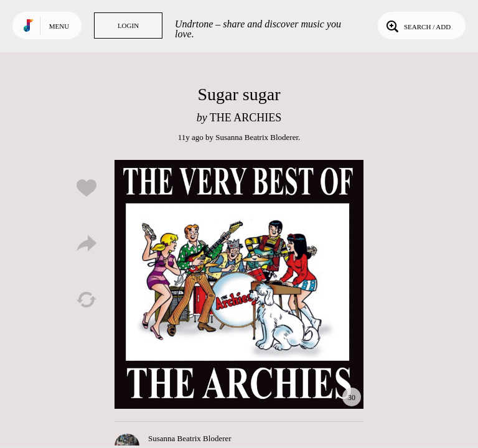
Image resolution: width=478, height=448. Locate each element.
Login (128, 26)
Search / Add (417, 26)
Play (239, 284)
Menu (59, 26)
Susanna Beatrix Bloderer (257, 137)
